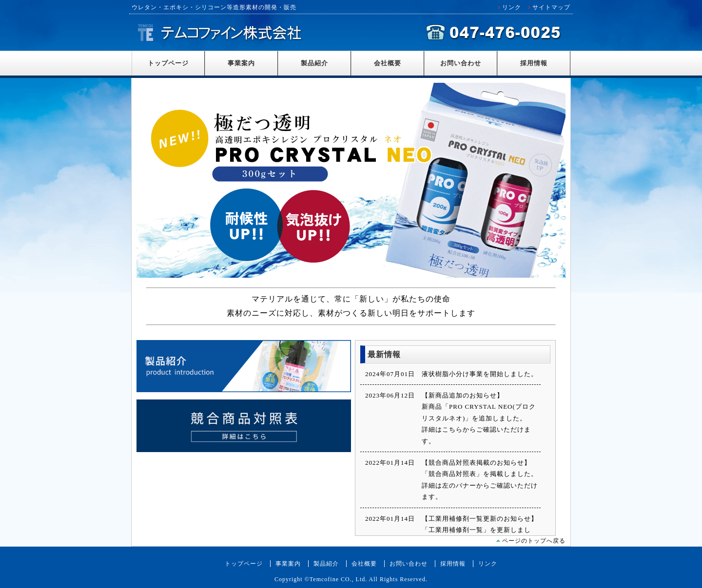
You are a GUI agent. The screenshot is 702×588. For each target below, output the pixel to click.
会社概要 (388, 63)
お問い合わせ (461, 63)
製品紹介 (314, 63)
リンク (512, 7)
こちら (452, 429)
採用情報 (534, 63)
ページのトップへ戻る (534, 541)
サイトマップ (551, 7)
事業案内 (241, 63)
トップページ (168, 63)
